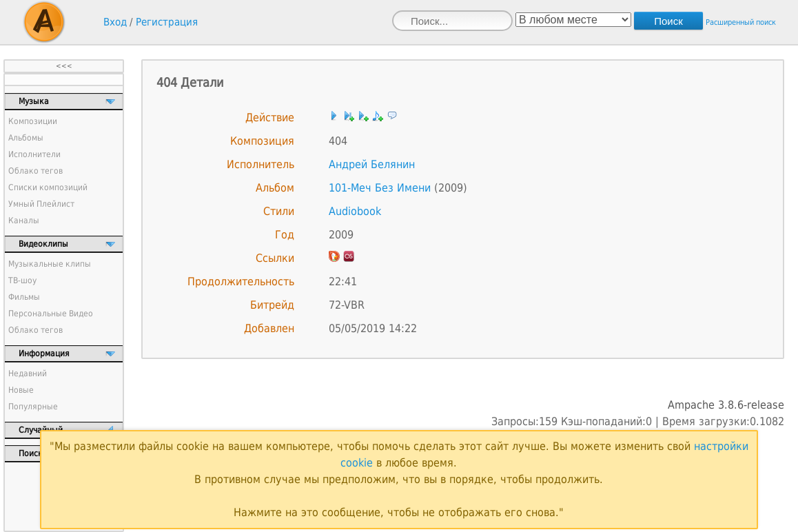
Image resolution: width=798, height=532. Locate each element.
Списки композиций (48, 187)
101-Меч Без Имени (380, 188)
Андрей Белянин (372, 164)
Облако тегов (35, 171)
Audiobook (355, 211)
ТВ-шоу (22, 280)
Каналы (24, 221)
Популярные (33, 407)
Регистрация (167, 22)
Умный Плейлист (41, 204)
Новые (21, 390)
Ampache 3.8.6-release (726, 405)
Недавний (28, 374)
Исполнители (34, 154)
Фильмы (24, 297)
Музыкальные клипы (50, 264)
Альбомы (26, 138)
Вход (115, 22)
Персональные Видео (51, 314)
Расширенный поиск (741, 22)
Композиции (33, 121)
